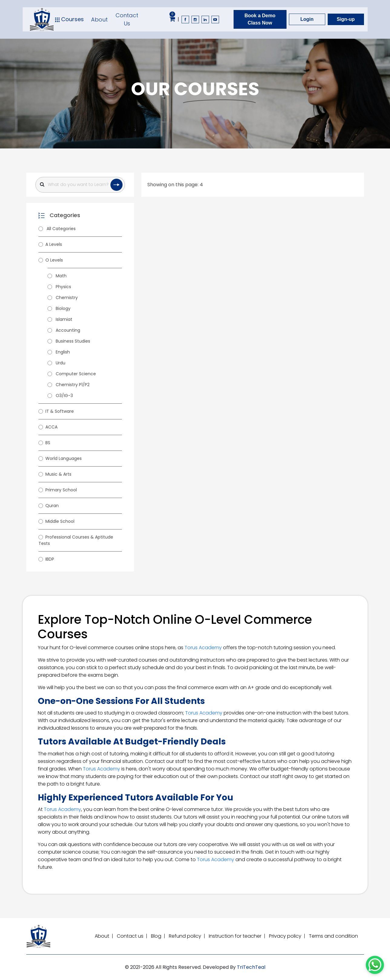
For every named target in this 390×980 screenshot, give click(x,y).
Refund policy (185, 936)
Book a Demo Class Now (260, 19)
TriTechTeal (251, 967)
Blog (156, 936)
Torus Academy (203, 648)
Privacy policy (285, 936)
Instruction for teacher (235, 936)
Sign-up (346, 19)
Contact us (130, 936)
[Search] (80, 185)
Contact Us (127, 19)
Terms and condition (333, 936)
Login (307, 19)
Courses (69, 19)
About (99, 20)
